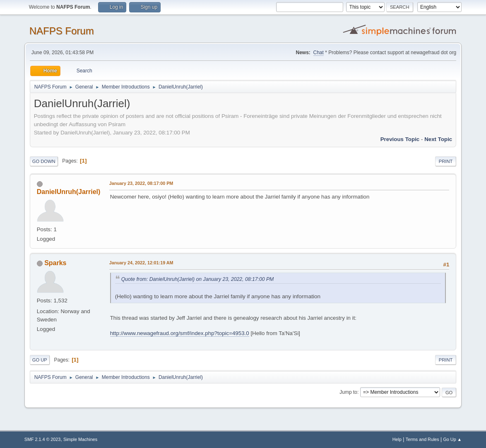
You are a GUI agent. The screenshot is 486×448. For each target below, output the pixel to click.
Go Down (44, 161)
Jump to (348, 392)
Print (446, 161)
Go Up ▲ (452, 439)
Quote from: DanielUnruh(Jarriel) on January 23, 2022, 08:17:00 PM (198, 279)
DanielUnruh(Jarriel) (69, 192)
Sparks (55, 263)
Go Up (40, 360)
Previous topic (400, 139)
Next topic (438, 139)
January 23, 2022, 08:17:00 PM (141, 183)
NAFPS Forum (62, 31)
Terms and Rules (422, 439)
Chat (319, 53)
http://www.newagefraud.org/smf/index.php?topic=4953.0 (180, 333)
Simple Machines (80, 439)
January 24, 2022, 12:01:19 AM (141, 263)
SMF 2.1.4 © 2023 (43, 439)
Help (397, 439)
